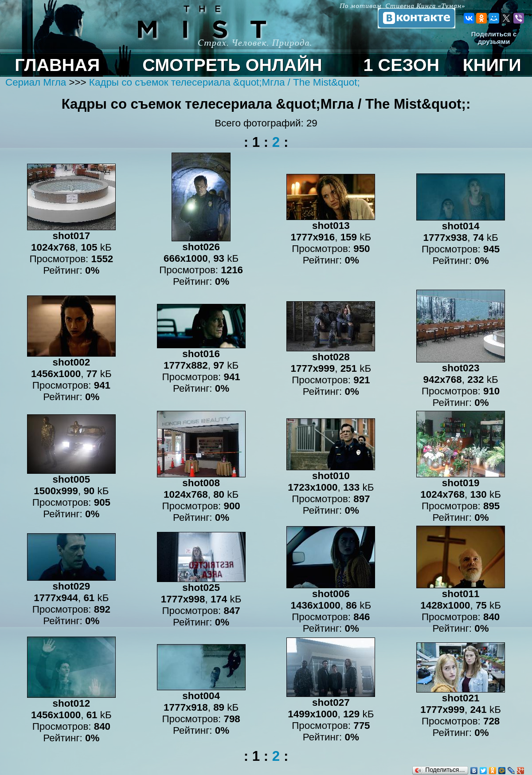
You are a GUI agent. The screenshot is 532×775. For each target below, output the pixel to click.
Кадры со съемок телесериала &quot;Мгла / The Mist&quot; (225, 82)
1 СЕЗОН (402, 65)
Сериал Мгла (37, 82)
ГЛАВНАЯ (57, 65)
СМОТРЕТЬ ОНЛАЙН (232, 65)
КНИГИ (492, 65)
